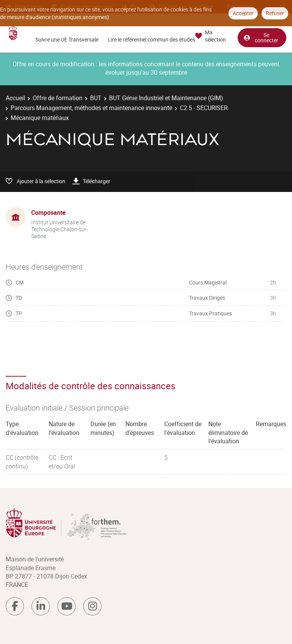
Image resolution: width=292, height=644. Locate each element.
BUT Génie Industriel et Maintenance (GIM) (166, 98)
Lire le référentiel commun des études (152, 39)
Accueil (15, 98)
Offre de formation (58, 98)
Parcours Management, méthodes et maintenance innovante (91, 108)
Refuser (275, 13)
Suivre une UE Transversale (67, 39)
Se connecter (261, 38)
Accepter (243, 13)
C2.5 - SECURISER (204, 108)
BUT (96, 98)
